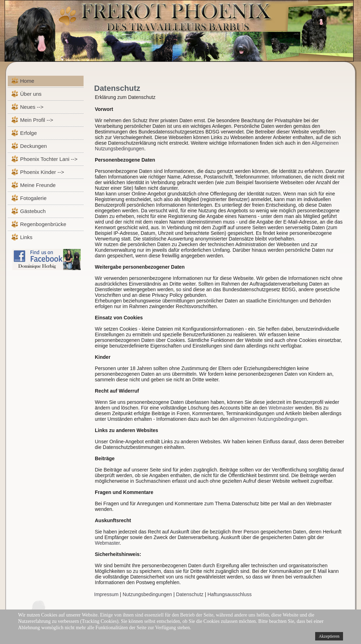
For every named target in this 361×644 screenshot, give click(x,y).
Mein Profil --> (37, 120)
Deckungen (33, 146)
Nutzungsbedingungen (147, 594)
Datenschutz (117, 88)
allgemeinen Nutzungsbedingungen (268, 419)
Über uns (31, 94)
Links (26, 237)
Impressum (106, 594)
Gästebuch (33, 211)
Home (27, 81)
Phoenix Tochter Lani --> (49, 159)
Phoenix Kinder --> (42, 172)
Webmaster (281, 408)
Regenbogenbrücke (43, 224)
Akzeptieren (329, 636)
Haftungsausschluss (229, 594)
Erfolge (29, 133)
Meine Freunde (38, 185)
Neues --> (32, 107)
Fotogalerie (33, 198)
